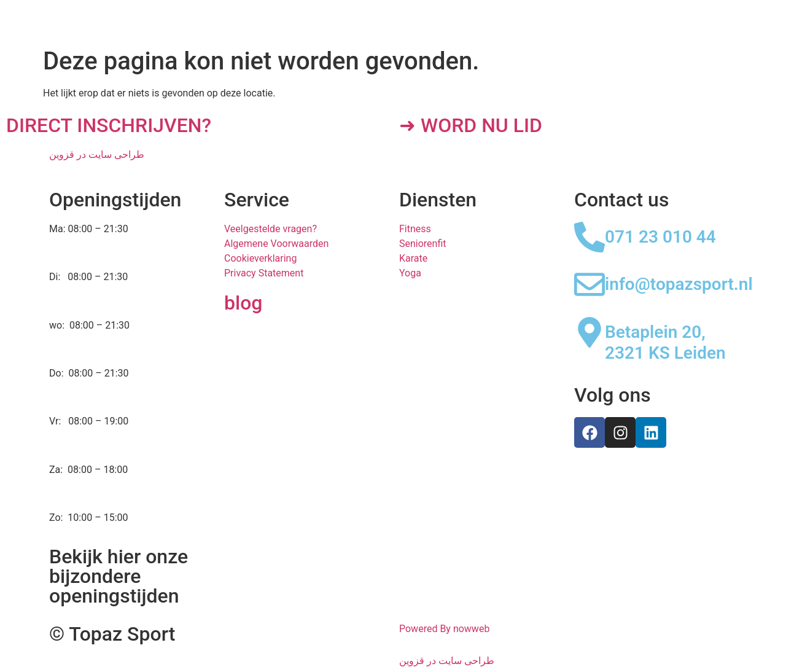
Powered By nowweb (444, 629)
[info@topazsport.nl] (589, 284)
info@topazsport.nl (679, 284)
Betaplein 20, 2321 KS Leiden (665, 342)
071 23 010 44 (660, 237)
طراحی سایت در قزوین (97, 154)
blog (243, 303)
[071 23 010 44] (589, 237)
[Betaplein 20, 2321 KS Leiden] (589, 332)
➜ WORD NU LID (471, 125)
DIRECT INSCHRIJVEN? (109, 125)
